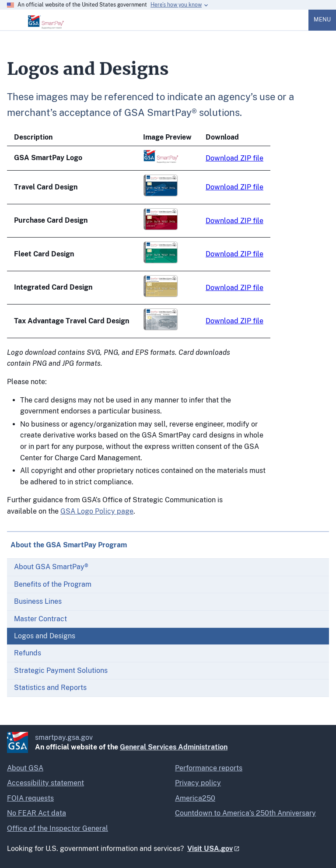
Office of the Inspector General (58, 828)
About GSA (25, 768)
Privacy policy (198, 783)
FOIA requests (30, 798)
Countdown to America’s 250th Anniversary (245, 813)
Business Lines (38, 601)
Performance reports (209, 768)
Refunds (28, 653)
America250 (195, 798)
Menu (322, 19)
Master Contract (40, 619)
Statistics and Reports (50, 688)
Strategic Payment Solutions (61, 670)
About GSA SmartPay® (51, 567)
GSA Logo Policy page (97, 511)
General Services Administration (174, 747)
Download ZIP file (234, 158)
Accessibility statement (45, 783)
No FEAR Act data (37, 813)
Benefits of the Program (53, 584)
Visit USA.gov (210, 849)
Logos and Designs (45, 636)
